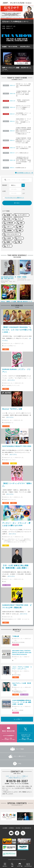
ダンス (8, 246)
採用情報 (11, 828)
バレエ (19, 219)
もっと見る (17, 719)
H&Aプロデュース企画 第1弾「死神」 (22, 684)
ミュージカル (6, 426)
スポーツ (9, 227)
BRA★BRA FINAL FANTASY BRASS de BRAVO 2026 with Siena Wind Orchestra (22, 653)
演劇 (20, 227)
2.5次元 (9, 238)
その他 (8, 219)
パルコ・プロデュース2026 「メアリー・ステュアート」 (22, 668)
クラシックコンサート (13, 234)
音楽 (21, 223)
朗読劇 (8, 215)
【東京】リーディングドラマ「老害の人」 (17, 485)
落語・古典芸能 (6, 585)
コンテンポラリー (22, 215)
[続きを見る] (11, 380)
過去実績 (18, 828)
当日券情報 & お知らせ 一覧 (25, 173)
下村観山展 (16, 636)
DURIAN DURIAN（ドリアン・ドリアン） (16, 371)
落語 (20, 230)
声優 (19, 242)
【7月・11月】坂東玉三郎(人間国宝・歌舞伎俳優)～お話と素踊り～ (16, 567)
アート (20, 238)
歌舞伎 (8, 242)
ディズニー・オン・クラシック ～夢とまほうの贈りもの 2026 (16, 524)
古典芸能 (9, 230)
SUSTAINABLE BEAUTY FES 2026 (17, 446)
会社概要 (5, 828)
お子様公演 (10, 223)
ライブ (6, 463)
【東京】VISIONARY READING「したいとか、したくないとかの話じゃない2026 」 (17, 330)
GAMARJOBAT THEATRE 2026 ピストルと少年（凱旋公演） (17, 606)
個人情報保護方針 (27, 828)
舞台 (6, 349)
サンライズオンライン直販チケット (15, 198)
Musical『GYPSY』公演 (12, 409)
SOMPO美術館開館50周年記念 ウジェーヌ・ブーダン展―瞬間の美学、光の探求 (22, 702)
